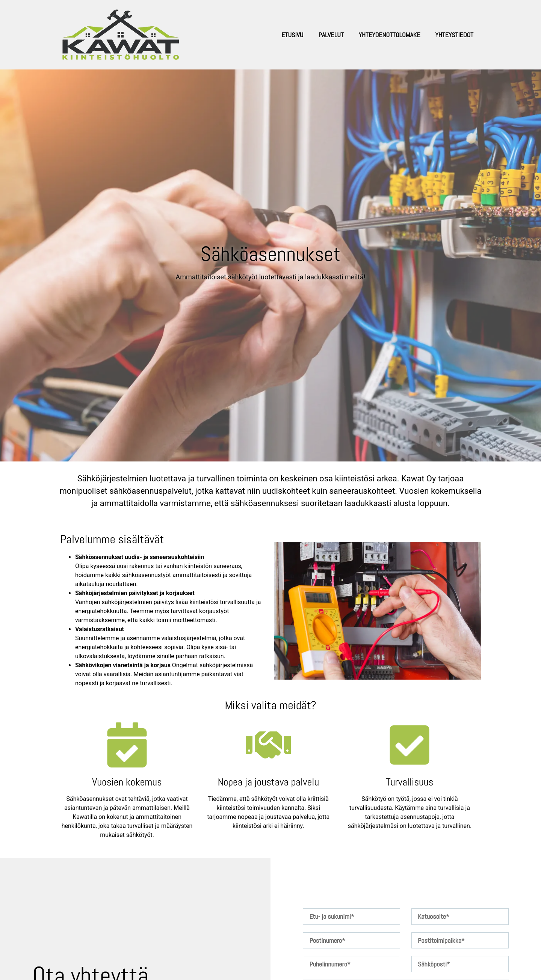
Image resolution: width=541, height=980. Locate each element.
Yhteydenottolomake (390, 35)
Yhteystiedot (454, 35)
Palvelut (331, 35)
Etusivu (292, 35)
